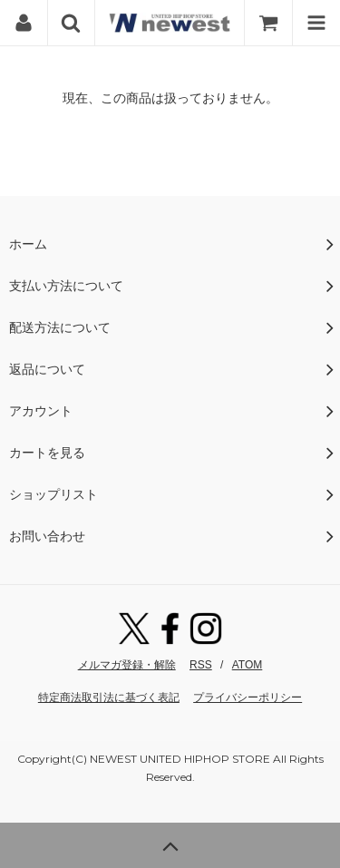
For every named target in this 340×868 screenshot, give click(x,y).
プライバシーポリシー (248, 697)
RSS (201, 665)
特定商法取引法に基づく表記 (109, 697)
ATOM (248, 665)
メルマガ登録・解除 (127, 665)
